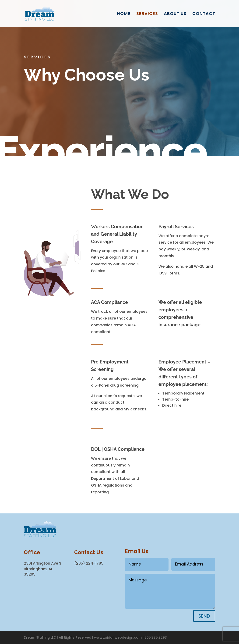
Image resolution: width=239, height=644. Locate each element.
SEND (204, 616)
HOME (124, 14)
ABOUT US (175, 14)
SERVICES (147, 14)
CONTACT (204, 14)
